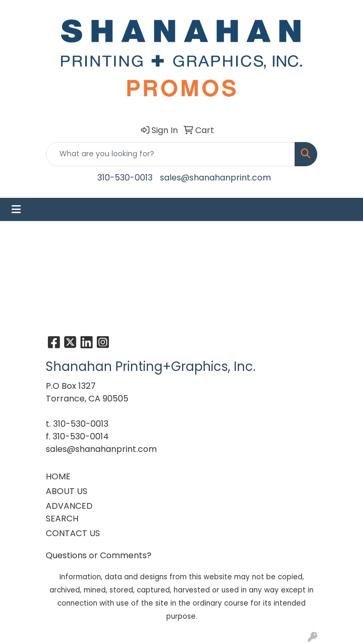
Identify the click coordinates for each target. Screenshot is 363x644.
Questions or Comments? (99, 555)
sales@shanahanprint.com (215, 178)
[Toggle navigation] (16, 209)
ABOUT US (67, 491)
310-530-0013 (125, 178)
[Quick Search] (170, 154)
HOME (58, 476)
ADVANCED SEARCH (69, 512)
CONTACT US (73, 533)
